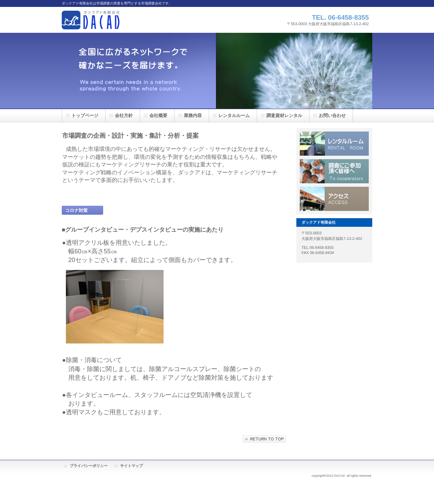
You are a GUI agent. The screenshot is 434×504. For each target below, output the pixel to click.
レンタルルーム (334, 144)
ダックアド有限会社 (131, 20)
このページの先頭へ (264, 439)
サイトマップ (131, 466)
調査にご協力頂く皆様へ (334, 171)
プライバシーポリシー (89, 466)
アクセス (334, 199)
